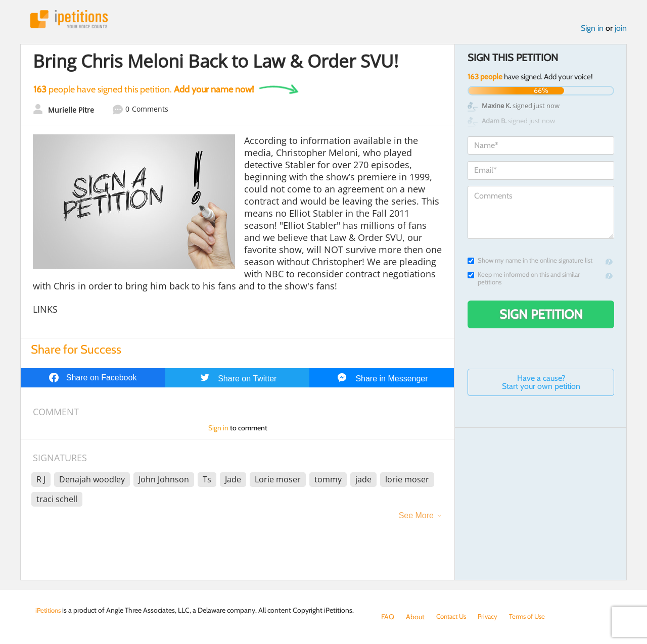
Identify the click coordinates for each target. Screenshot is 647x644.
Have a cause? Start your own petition (541, 384)
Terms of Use (534, 617)
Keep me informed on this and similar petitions (524, 280)
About (415, 617)
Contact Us (453, 617)
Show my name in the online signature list (530, 262)
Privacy (492, 617)
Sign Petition (541, 316)
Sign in (592, 30)
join (621, 30)
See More (416, 517)
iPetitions (72, 20)
